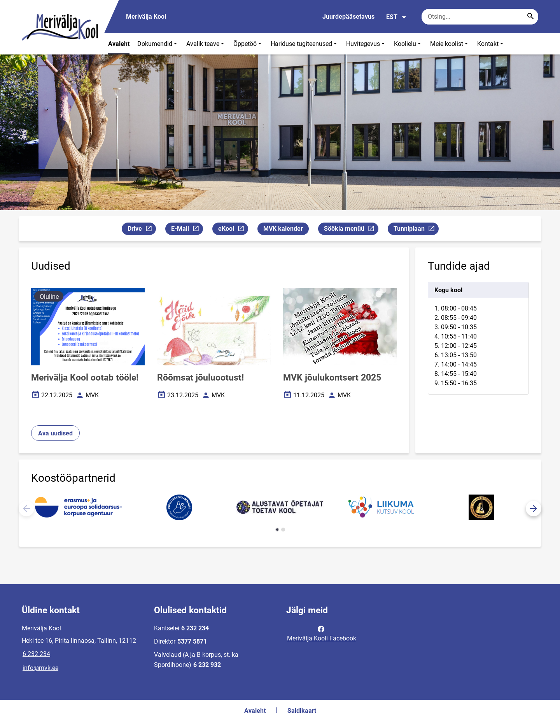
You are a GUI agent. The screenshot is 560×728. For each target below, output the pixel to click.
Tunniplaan (416, 230)
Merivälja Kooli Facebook (322, 633)
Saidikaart (302, 711)
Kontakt (491, 44)
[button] (534, 509)
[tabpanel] (478, 338)
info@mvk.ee (40, 668)
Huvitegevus (366, 44)
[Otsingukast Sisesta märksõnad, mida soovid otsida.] (480, 17)
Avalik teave (206, 44)
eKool (233, 230)
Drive (142, 230)
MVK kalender (283, 229)
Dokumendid (158, 44)
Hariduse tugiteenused (304, 44)
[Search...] (530, 17)
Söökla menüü (351, 230)
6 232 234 (36, 654)
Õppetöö (248, 44)
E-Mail (187, 230)
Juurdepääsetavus (348, 17)
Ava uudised (55, 433)
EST (396, 17)
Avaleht (119, 44)
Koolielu (408, 44)
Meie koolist (450, 44)
